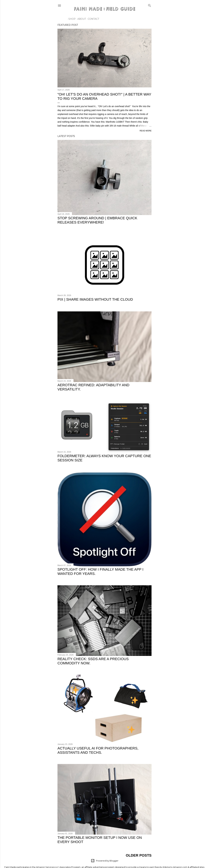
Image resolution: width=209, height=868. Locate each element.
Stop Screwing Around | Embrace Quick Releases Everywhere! (97, 220)
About (80, 19)
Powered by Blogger (105, 860)
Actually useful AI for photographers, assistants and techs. (98, 750)
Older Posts (139, 855)
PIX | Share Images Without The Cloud (95, 300)
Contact (92, 19)
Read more (146, 131)
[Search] (150, 5)
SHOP (71, 19)
